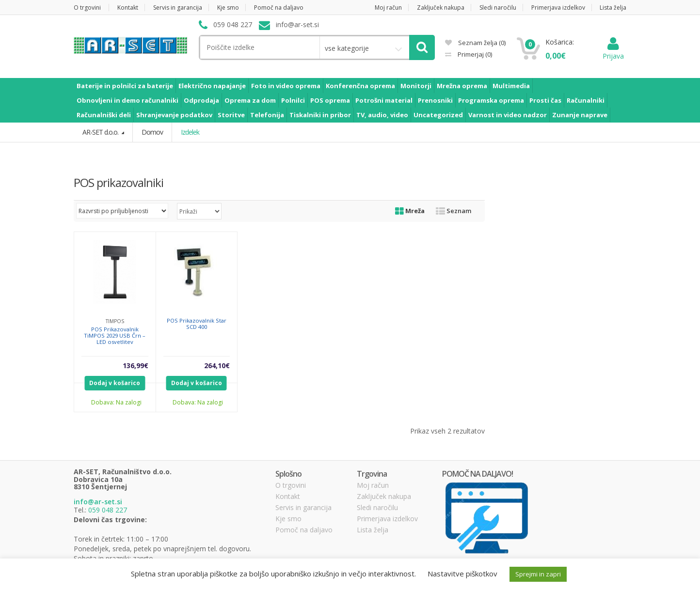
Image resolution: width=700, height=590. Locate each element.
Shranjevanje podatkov (174, 115)
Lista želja (613, 8)
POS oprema (330, 100)
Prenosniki (435, 100)
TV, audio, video (382, 115)
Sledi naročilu (498, 8)
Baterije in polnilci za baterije (125, 86)
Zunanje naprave (580, 115)
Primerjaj (474, 54)
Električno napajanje (212, 86)
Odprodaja (201, 100)
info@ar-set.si (98, 502)
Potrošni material (384, 100)
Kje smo (228, 8)
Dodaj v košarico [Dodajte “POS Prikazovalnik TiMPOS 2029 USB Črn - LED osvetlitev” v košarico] (115, 383)
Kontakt (128, 8)
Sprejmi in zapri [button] (538, 574)
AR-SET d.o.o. (101, 132)
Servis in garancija (178, 8)
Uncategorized (438, 115)
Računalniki (586, 100)
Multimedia (511, 86)
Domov (152, 132)
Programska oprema (491, 100)
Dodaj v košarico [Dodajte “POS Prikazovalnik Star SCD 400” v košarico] (197, 383)
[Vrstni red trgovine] (122, 211)
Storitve (231, 115)
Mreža (410, 211)
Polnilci (293, 100)
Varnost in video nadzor (508, 115)
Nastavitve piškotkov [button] (462, 574)
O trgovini (87, 8)
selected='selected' (199, 211)
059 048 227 (108, 510)
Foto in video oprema (286, 86)
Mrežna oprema (462, 86)
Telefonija (267, 115)
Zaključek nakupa (441, 8)
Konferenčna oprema (360, 86)
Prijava (613, 51)
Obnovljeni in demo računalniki (127, 100)
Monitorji (416, 86)
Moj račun (388, 8)
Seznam (453, 211)
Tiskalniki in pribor (320, 115)
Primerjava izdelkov (558, 8)
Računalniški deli (104, 115)
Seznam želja (475, 43)
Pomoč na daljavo (279, 8)
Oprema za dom (250, 100)
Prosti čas (545, 100)
